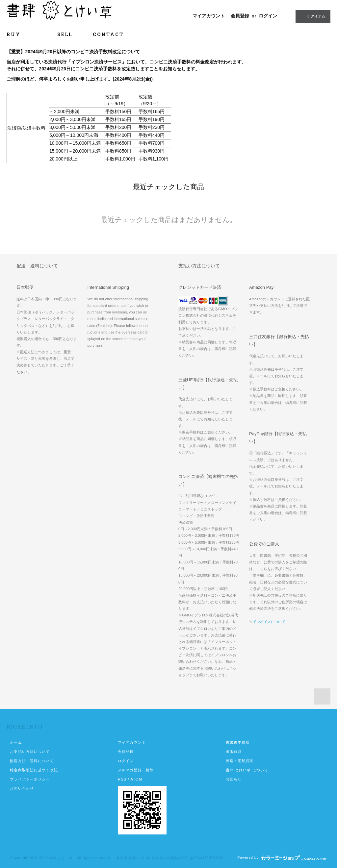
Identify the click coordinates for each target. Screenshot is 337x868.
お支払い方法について (30, 752)
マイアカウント (209, 16)
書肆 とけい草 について (247, 770)
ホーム (16, 742)
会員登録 (240, 16)
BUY (22, 34)
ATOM (136, 779)
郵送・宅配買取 (240, 761)
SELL (65, 34)
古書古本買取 (238, 742)
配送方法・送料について (32, 761)
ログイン (268, 16)
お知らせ (234, 779)
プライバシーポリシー (30, 779)
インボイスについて (269, 622)
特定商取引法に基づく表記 (34, 770)
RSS (122, 779)
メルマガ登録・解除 (136, 770)
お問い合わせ (22, 788)
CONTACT (108, 34)
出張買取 (234, 752)
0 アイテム (312, 16)
